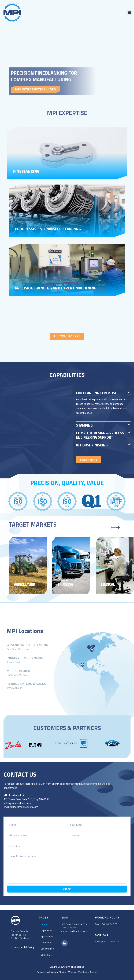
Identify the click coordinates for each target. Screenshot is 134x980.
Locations (46, 943)
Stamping (85, 425)
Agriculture (26, 589)
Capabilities (47, 930)
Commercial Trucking (69, 586)
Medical (109, 588)
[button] (129, 12)
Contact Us (46, 955)
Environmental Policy (23, 947)
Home (44, 924)
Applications (47, 937)
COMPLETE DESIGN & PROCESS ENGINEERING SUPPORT (96, 437)
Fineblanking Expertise (99, 393)
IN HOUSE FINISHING (94, 449)
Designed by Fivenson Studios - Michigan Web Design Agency (67, 972)
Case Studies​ (47, 949)
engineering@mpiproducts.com (21, 811)
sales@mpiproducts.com (17, 808)
